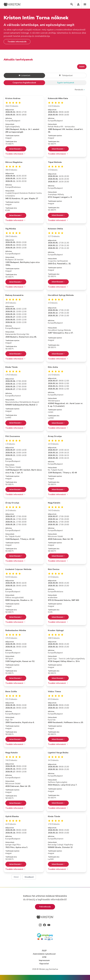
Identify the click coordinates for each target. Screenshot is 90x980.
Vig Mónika (11, 229)
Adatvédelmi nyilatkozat (44, 954)
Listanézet (24, 75)
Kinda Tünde (12, 367)
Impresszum (44, 960)
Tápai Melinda (55, 162)
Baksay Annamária (14, 295)
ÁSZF (44, 951)
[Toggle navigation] (85, 4)
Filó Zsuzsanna (13, 436)
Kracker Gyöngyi (56, 630)
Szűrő (82, 67)
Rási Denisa (54, 569)
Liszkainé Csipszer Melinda (18, 569)
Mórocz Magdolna (14, 162)
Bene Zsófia (11, 692)
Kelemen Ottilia (55, 229)
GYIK (44, 957)
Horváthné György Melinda (61, 295)
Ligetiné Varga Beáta (58, 753)
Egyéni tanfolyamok (66, 83)
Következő (29, 877)
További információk (17, 42)
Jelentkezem (16, 149)
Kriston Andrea (13, 98)
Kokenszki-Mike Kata (58, 98)
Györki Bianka (12, 816)
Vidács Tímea (54, 692)
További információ (16, 154)
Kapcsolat (44, 964)
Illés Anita (53, 367)
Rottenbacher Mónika (16, 630)
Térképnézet (66, 75)
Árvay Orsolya (55, 436)
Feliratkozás (45, 907)
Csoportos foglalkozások (24, 83)
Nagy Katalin (54, 503)
